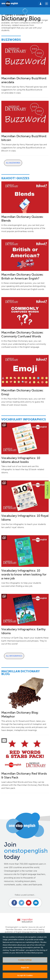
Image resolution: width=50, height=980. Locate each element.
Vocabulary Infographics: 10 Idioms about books (21, 460)
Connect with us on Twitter (21, 903)
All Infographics (14, 656)
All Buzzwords (13, 163)
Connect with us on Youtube (29, 903)
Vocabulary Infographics (24, 419)
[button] (47, 490)
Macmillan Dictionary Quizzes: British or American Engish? (22, 277)
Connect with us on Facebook (14, 903)
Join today (26, 851)
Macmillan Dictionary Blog (21, 673)
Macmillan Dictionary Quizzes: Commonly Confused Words (22, 334)
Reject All (25, 969)
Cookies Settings (25, 961)
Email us (36, 903)
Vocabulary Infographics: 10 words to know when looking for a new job (24, 574)
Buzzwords (11, 40)
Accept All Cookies (25, 977)
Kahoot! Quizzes (15, 178)
